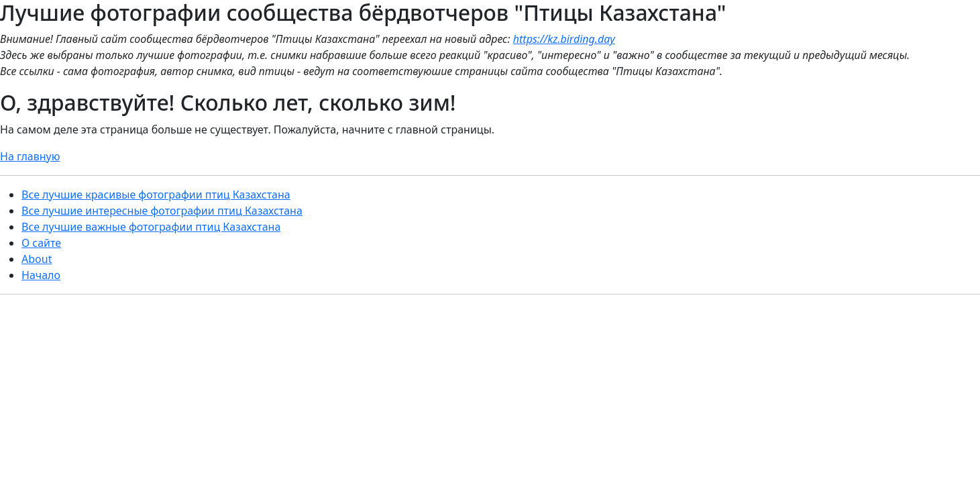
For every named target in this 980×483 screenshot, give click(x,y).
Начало (41, 275)
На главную (30, 156)
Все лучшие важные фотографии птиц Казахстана (151, 227)
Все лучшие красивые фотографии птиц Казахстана (156, 195)
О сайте (41, 243)
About (37, 259)
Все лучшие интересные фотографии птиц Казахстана (162, 211)
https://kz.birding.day (564, 39)
